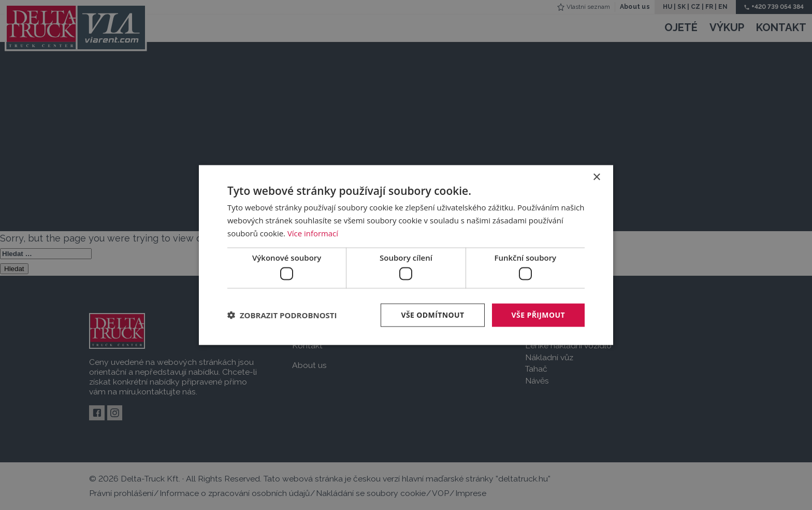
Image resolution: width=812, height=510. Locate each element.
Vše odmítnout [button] (432, 315)
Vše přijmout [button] (538, 315)
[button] (282, 315)
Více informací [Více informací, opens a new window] (313, 233)
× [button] (596, 178)
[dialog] (406, 255)
